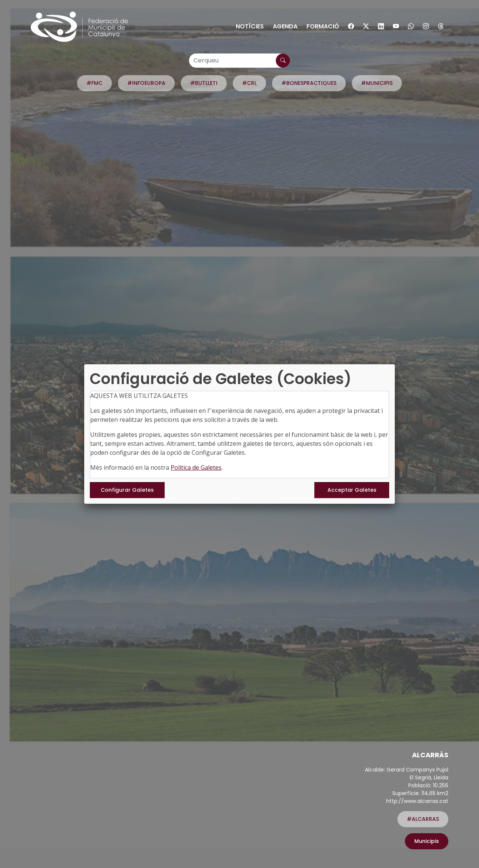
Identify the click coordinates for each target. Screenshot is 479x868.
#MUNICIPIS (377, 83)
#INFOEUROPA (146, 83)
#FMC (94, 83)
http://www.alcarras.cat (417, 801)
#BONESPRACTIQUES (309, 83)
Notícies (250, 26)
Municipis (427, 841)
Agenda (285, 26)
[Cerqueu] (239, 61)
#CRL (249, 83)
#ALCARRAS (423, 819)
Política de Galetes (196, 467)
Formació (323, 26)
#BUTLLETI (204, 83)
